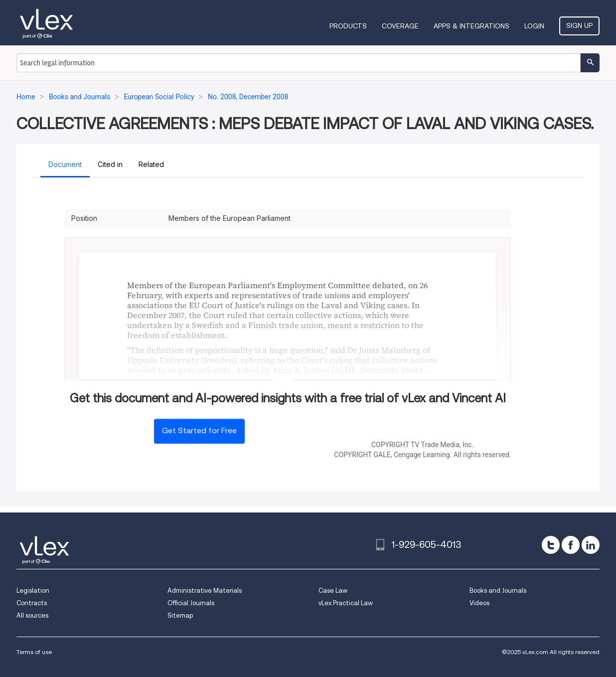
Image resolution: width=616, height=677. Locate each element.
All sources (32, 615)
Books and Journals (498, 591)
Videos (479, 603)
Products (348, 26)
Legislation (33, 591)
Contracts (32, 603)
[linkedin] (591, 545)
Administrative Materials (205, 591)
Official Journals (191, 603)
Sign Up (579, 25)
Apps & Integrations (471, 26)
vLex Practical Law (346, 603)
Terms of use (34, 652)
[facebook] (571, 545)
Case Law (333, 591)
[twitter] (551, 545)
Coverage (400, 26)
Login (534, 26)
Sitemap (180, 615)
